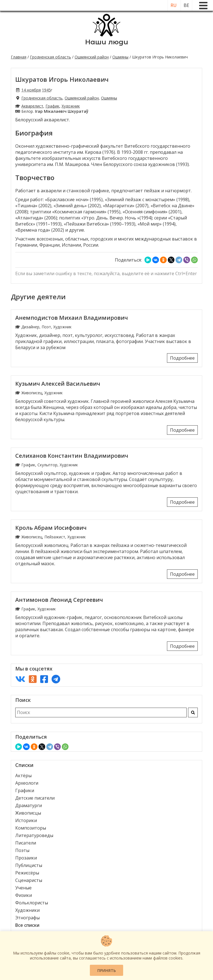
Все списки (27, 925)
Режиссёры (27, 873)
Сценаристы (29, 880)
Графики (25, 790)
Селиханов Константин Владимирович (72, 456)
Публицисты (29, 865)
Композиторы (31, 828)
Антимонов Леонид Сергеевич (59, 600)
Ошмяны (120, 57)
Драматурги (29, 805)
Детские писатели (35, 798)
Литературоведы (34, 835)
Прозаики (26, 858)
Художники (27, 910)
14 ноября (31, 90)
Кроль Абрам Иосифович (51, 528)
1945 (46, 90)
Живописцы (28, 813)
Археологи (27, 783)
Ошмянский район (92, 57)
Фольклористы (32, 903)
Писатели (26, 843)
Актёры (23, 776)
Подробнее (182, 358)
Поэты (22, 850)
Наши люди (107, 42)
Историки (26, 820)
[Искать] (193, 712)
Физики (24, 895)
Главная (19, 57)
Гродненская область (50, 57)
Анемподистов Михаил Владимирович (72, 318)
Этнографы (27, 918)
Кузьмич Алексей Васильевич (58, 384)
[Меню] (203, 6)
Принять (107, 970)
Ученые (23, 888)
